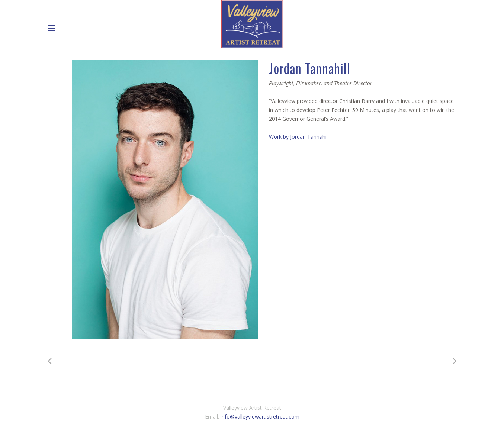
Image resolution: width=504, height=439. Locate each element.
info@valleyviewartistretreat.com (260, 417)
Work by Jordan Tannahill (299, 137)
